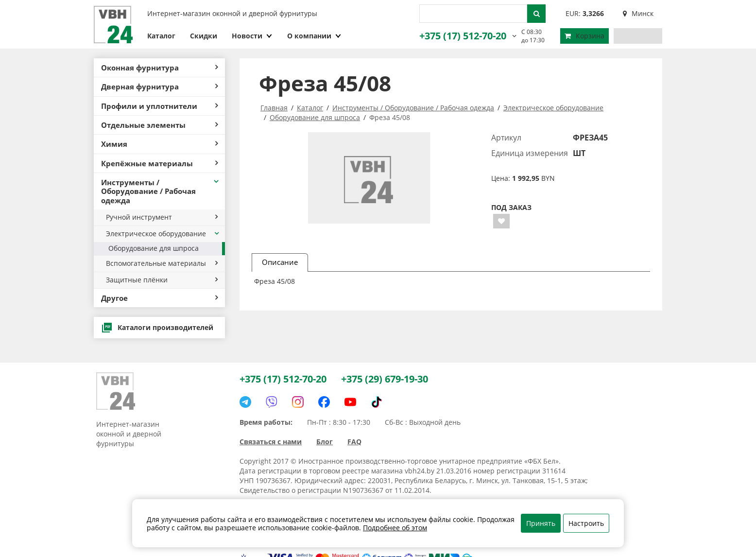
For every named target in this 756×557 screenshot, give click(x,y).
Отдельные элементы (159, 125)
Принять (541, 523)
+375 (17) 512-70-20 (463, 36)
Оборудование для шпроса (154, 248)
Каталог (161, 36)
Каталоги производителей (157, 328)
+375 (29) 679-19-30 (385, 379)
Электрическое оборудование (163, 234)
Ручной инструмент (162, 217)
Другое (159, 298)
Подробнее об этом (395, 528)
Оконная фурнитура (159, 68)
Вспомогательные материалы (162, 263)
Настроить (586, 523)
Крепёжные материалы (159, 163)
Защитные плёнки (162, 280)
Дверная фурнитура (159, 87)
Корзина (584, 36)
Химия (159, 144)
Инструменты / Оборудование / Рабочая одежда (161, 191)
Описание (280, 262)
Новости (252, 36)
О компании (314, 36)
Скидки (204, 36)
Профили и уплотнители (159, 106)
